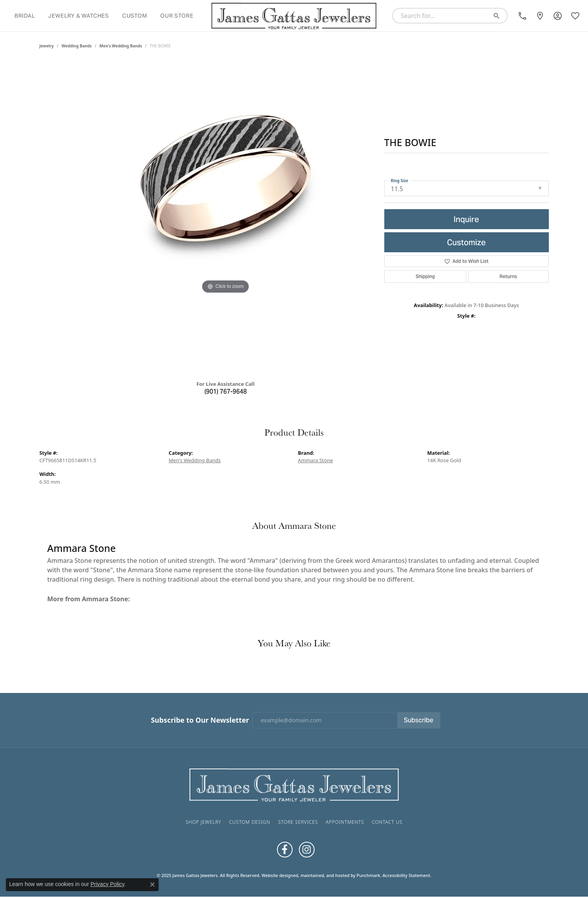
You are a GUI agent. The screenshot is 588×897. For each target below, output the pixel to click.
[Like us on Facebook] (285, 850)
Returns (508, 276)
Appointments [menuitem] (345, 822)
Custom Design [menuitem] (250, 822)
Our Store (177, 16)
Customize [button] (466, 242)
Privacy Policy (107, 884)
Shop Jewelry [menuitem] (204, 822)
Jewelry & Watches (79, 16)
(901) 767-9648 (226, 392)
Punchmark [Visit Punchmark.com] (368, 875)
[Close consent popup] (152, 884)
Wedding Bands (77, 46)
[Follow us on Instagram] (307, 850)
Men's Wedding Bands (121, 46)
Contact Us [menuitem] (387, 822)
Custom (135, 16)
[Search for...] (443, 16)
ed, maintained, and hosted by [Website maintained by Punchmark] (325, 875)
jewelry (47, 46)
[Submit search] (499, 16)
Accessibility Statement (406, 875)
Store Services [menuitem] (298, 822)
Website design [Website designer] (277, 875)
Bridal (25, 16)
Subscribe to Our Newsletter (200, 720)
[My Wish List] (575, 16)
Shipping (425, 276)
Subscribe (419, 720)
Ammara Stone (316, 460)
